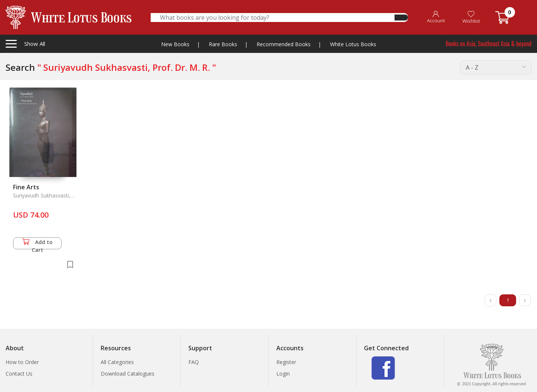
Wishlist (471, 17)
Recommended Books (284, 44)
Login (283, 374)
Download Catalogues (128, 374)
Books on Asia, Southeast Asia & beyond (489, 44)
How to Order (22, 362)
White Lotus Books (353, 44)
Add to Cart (37, 244)
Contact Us (19, 374)
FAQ (194, 362)
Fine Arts (26, 187)
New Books (175, 44)
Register (286, 362)
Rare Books (223, 44)
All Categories (117, 362)
